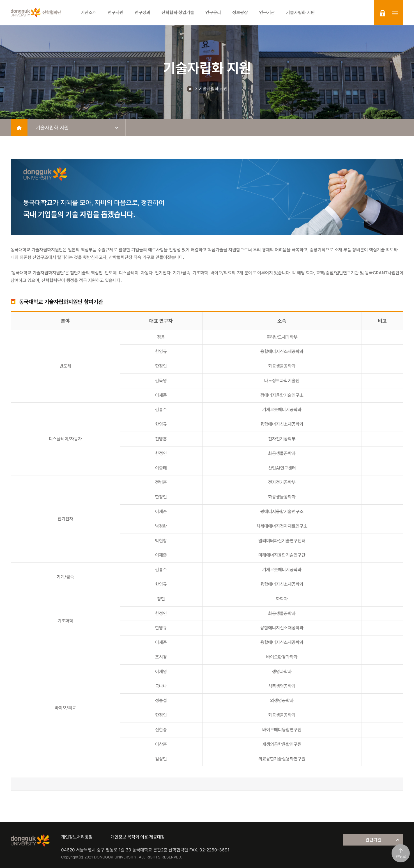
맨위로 (401, 856)
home (19, 128)
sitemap (395, 13)
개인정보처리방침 (77, 837)
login (383, 13)
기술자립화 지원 (213, 89)
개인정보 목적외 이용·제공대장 (138, 837)
